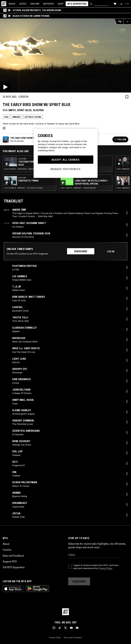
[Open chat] (115, 4)
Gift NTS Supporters (14, 567)
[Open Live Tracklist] (119, 22)
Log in (111, 251)
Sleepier (38, 110)
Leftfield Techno (33, 117)
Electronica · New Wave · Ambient (20, 169)
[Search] (91, 4)
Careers (7, 550)
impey (12, 110)
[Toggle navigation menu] (127, 4)
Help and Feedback (13, 556)
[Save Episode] (127, 97)
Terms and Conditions (73, 638)
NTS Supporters (77, 4)
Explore (35, 4)
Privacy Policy (105, 568)
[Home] (4, 4)
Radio (12, 4)
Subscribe (81, 251)
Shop (61, 4)
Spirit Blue (24, 110)
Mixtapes (49, 4)
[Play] (65, 56)
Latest (23, 4)
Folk (6, 117)
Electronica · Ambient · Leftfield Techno (23, 188)
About (6, 544)
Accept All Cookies (65, 160)
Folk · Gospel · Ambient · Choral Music (78, 188)
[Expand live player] (127, 22)
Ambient (17, 117)
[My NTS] (121, 4)
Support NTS (10, 561)
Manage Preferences (65, 169)
